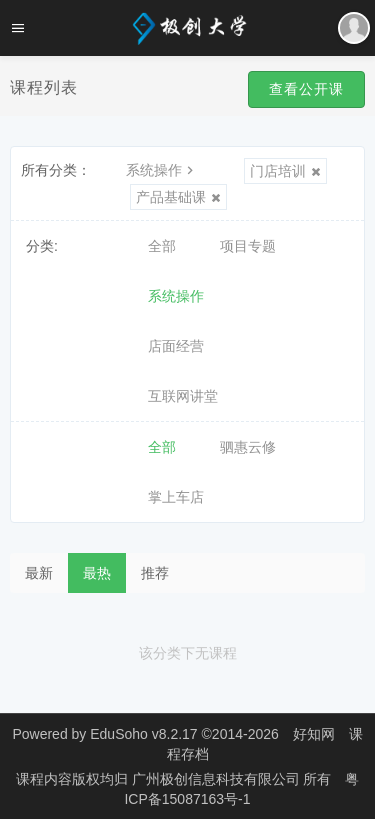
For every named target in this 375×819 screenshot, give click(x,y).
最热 (97, 573)
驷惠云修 (248, 447)
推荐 (155, 573)
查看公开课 (306, 89)
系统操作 (162, 170)
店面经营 (176, 346)
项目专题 (248, 246)
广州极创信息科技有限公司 (218, 779)
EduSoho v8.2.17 (143, 734)
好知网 (314, 734)
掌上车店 (176, 497)
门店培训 (285, 171)
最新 (39, 573)
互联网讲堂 (183, 396)
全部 (162, 246)
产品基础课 (178, 197)
